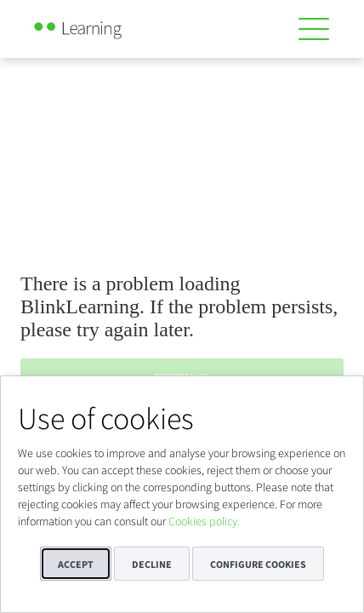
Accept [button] (76, 564)
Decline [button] (152, 564)
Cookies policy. (204, 521)
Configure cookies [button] (258, 564)
